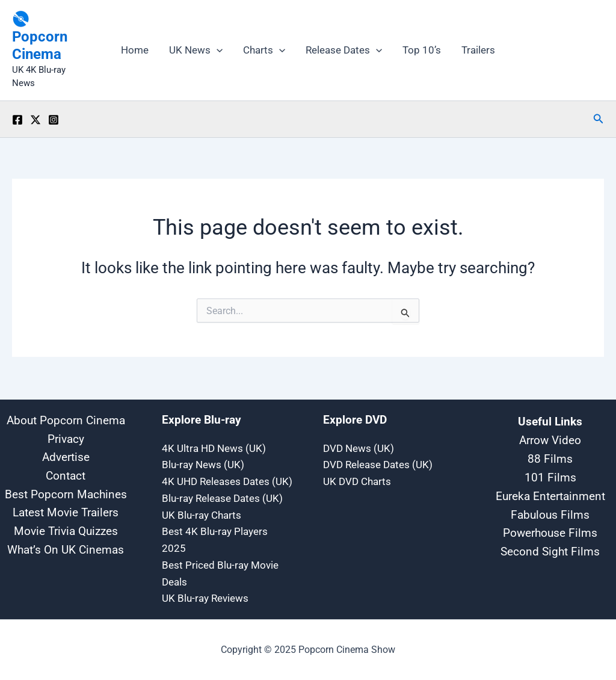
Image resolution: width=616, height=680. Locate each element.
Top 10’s (422, 50)
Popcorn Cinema (40, 45)
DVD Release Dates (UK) (378, 464)
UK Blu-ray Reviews (205, 599)
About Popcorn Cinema (66, 419)
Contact (66, 476)
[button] (599, 119)
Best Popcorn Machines (66, 495)
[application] (217, 50)
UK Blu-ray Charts (202, 515)
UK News (196, 50)
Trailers (478, 50)
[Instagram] (54, 120)
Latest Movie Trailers (66, 514)
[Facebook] (17, 120)
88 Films (550, 457)
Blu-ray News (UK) (203, 464)
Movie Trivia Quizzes (66, 532)
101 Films (550, 476)
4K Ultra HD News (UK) (214, 447)
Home (135, 50)
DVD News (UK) (359, 447)
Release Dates (344, 50)
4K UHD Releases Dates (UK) (227, 481)
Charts (264, 50)
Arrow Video (550, 439)
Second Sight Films (550, 550)
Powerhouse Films (550, 531)
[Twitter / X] (35, 120)
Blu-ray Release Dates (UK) (222, 498)
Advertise (66, 457)
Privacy (66, 438)
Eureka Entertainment (550, 495)
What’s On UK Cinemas (66, 552)
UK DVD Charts (357, 481)
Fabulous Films (550, 513)
